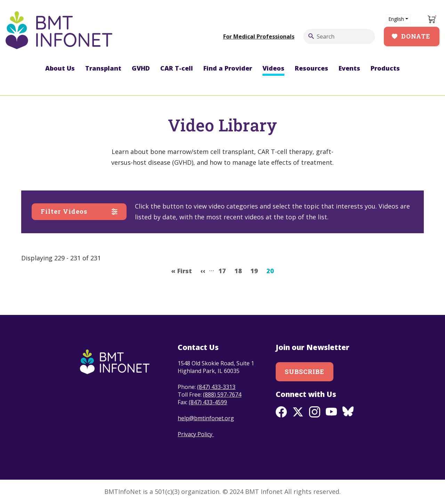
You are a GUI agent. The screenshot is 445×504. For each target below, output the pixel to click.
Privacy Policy (196, 434)
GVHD (141, 68)
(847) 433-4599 (208, 402)
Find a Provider (228, 68)
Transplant (103, 68)
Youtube (331, 412)
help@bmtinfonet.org (206, 418)
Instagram (315, 412)
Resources (311, 68)
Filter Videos (64, 211)
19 (256, 270)
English (396, 19)
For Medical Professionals (259, 36)
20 (272, 270)
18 (240, 270)
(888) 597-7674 (222, 395)
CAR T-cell (177, 68)
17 (224, 270)
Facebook (281, 412)
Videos (273, 68)
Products (385, 68)
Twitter (298, 412)
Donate (416, 36)
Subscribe (305, 372)
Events (349, 68)
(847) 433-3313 (216, 387)
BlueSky (348, 412)
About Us (60, 68)
